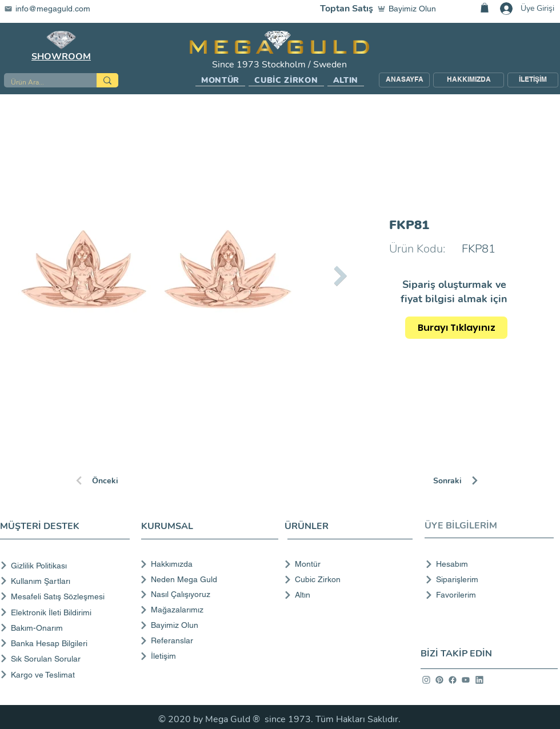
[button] (220, 81)
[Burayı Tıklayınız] (456, 328)
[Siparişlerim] (486, 579)
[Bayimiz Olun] (409, 9)
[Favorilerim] (486, 595)
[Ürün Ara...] (42, 83)
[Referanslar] (208, 640)
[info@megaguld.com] (54, 9)
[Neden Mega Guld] (208, 579)
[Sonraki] (474, 480)
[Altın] (345, 595)
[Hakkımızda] (208, 564)
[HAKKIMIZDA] (469, 80)
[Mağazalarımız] (208, 610)
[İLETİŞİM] (533, 80)
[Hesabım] (486, 564)
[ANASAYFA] (404, 80)
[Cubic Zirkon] (345, 579)
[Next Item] (340, 276)
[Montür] (345, 564)
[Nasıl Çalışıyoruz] (208, 594)
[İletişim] (208, 656)
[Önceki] (115, 480)
